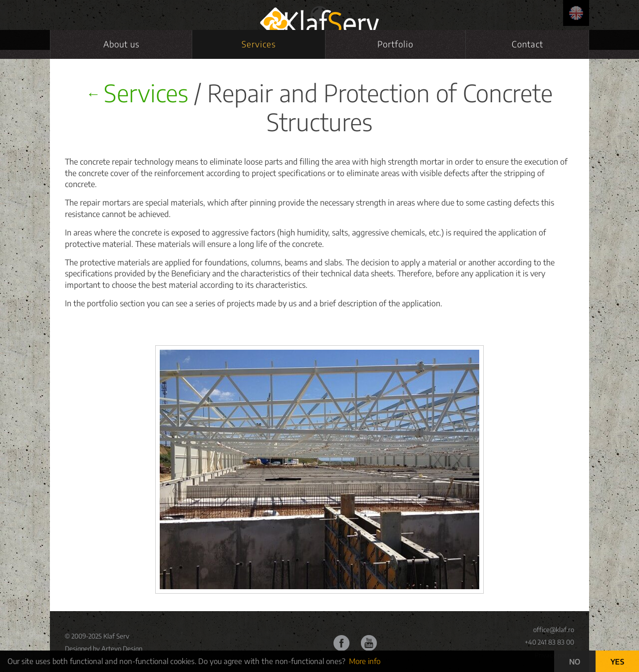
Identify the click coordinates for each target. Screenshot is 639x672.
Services (259, 44)
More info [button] (365, 661)
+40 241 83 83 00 (549, 642)
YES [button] (618, 662)
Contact (527, 44)
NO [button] (575, 662)
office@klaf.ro (554, 630)
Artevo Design (122, 649)
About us (121, 44)
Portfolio (395, 44)
